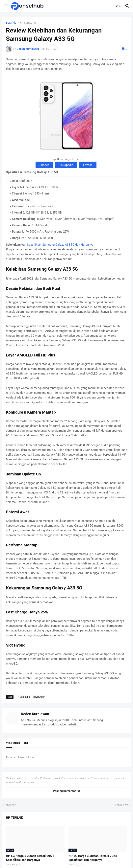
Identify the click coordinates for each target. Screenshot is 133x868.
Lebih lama (122, 805)
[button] (5, 6)
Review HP (39, 697)
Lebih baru (11, 805)
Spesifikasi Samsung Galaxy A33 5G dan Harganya (60, 245)
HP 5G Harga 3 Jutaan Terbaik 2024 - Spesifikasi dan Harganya (94, 858)
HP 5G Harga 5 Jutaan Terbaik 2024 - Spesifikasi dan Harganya (31, 858)
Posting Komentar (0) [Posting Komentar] (66, 791)
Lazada (88, 165)
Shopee (44, 165)
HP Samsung (28, 23)
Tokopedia (66, 165)
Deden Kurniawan (35, 714)
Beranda (11, 23)
